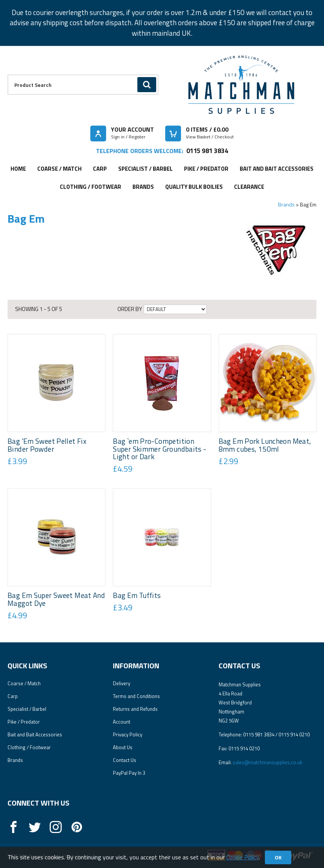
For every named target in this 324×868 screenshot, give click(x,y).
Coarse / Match (59, 169)
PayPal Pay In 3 (129, 773)
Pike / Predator (206, 169)
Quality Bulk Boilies (194, 187)
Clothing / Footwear (91, 187)
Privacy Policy (128, 734)
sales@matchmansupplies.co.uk (267, 762)
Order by (130, 309)
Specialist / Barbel (145, 169)
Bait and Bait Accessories (277, 169)
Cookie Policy (243, 857)
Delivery (122, 683)
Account (122, 722)
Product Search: (8, 75)
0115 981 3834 (207, 151)
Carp (100, 169)
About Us (123, 747)
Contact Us (125, 760)
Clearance (249, 187)
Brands (143, 187)
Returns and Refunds (135, 709)
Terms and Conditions (136, 696)
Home (18, 169)
